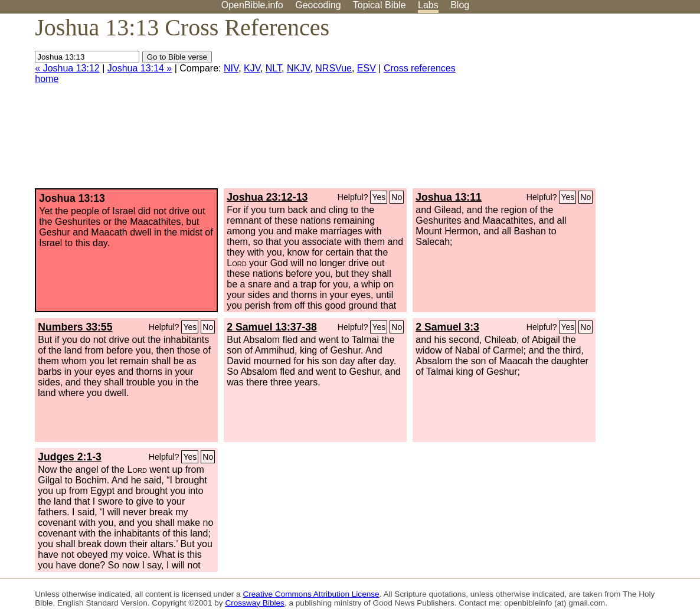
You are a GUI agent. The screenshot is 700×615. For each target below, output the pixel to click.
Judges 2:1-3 (70, 457)
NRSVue (333, 68)
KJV (252, 68)
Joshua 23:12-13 (267, 197)
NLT (274, 68)
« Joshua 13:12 (67, 68)
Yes (379, 197)
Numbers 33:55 (75, 327)
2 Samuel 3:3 (447, 327)
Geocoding (318, 5)
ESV (367, 68)
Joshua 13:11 (448, 197)
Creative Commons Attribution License (311, 594)
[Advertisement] (581, 106)
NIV (231, 68)
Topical (380, 5)
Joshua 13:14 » (140, 68)
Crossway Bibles (254, 603)
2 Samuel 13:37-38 (272, 327)
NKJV (298, 68)
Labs (428, 5)
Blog (460, 5)
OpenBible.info (252, 5)
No (397, 197)
